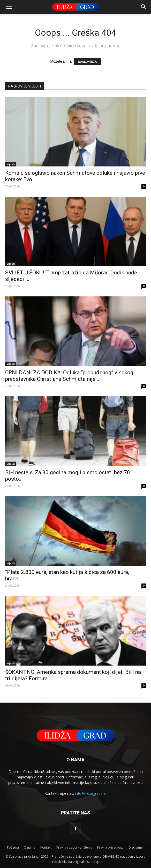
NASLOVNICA (88, 62)
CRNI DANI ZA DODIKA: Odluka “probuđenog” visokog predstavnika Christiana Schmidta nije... (69, 376)
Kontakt (46, 847)
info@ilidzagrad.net (91, 793)
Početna (13, 847)
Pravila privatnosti (110, 847)
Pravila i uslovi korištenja (74, 847)
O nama (30, 847)
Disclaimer (136, 847)
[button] (144, 7)
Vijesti (11, 164)
